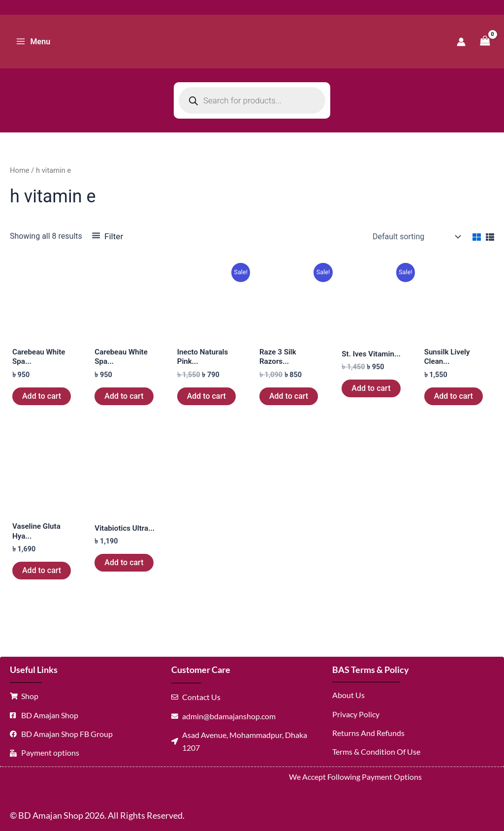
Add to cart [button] (42, 397)
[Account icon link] (461, 42)
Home (20, 170)
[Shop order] (416, 237)
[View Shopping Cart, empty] (485, 42)
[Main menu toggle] (33, 41)
